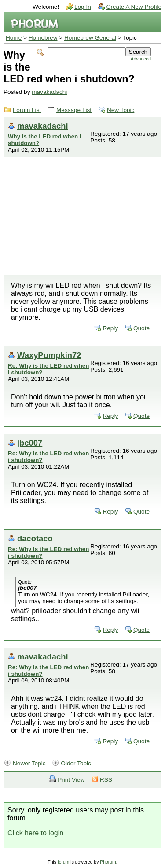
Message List (74, 110)
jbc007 (30, 443)
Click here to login (35, 833)
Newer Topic (29, 763)
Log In (83, 7)
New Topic (121, 110)
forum (64, 862)
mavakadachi (49, 92)
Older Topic (76, 763)
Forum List (27, 110)
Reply (110, 328)
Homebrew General (90, 38)
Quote (141, 328)
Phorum (108, 862)
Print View (71, 780)
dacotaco (35, 538)
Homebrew (43, 38)
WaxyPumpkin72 (49, 355)
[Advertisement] (82, 216)
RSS (106, 780)
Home (14, 38)
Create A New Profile (134, 7)
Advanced (141, 59)
